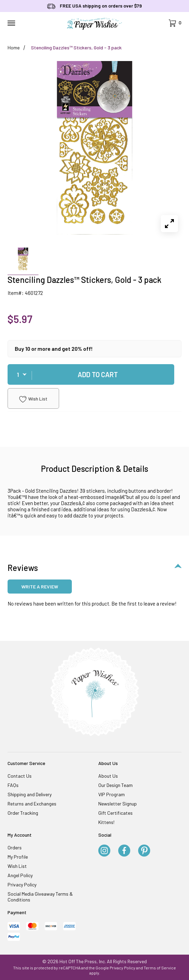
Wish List (33, 399)
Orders (15, 847)
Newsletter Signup (118, 804)
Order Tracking (23, 813)
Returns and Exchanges (32, 804)
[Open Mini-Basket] (175, 23)
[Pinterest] (144, 851)
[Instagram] (104, 851)
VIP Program (112, 794)
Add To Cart (98, 374)
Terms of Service (160, 968)
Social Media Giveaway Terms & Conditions (40, 897)
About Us (108, 776)
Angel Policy (20, 875)
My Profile (18, 857)
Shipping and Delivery (30, 794)
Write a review (40, 587)
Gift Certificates (115, 813)
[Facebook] (124, 851)
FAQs (13, 785)
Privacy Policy (22, 885)
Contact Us (20, 776)
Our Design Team (115, 785)
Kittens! (106, 822)
